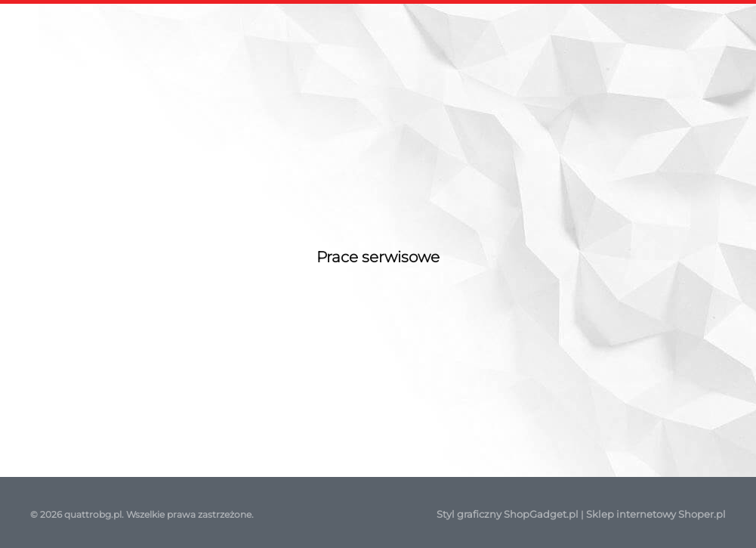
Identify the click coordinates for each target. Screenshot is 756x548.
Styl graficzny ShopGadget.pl (508, 514)
